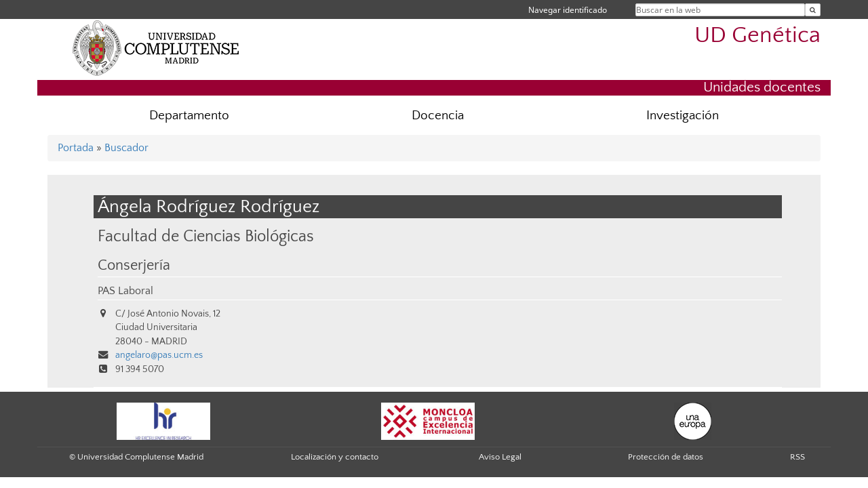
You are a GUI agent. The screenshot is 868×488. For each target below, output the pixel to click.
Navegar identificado (568, 10)
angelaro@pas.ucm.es (159, 355)
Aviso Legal (500, 457)
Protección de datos (666, 457)
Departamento (189, 116)
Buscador (126, 148)
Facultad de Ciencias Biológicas (206, 236)
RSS (797, 457)
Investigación (683, 116)
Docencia (438, 116)
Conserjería (134, 266)
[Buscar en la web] (813, 10)
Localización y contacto (335, 457)
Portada (76, 148)
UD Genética (757, 36)
